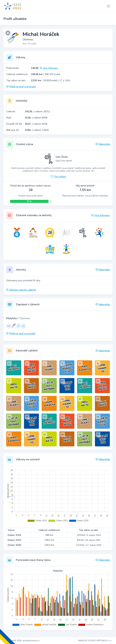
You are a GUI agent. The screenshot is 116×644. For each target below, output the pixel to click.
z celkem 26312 (38, 112)
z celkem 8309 (36, 118)
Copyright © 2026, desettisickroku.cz (22, 641)
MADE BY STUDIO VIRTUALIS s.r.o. (95, 641)
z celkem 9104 (36, 124)
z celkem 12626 (37, 130)
